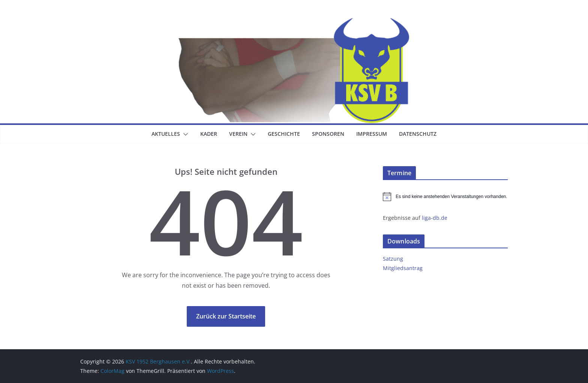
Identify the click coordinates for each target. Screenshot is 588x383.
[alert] (445, 197)
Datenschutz (418, 134)
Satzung (393, 259)
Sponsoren (328, 134)
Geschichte (284, 134)
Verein (238, 134)
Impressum (372, 134)
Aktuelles (166, 134)
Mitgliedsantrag (403, 268)
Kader (209, 134)
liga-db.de (435, 218)
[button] (184, 134)
